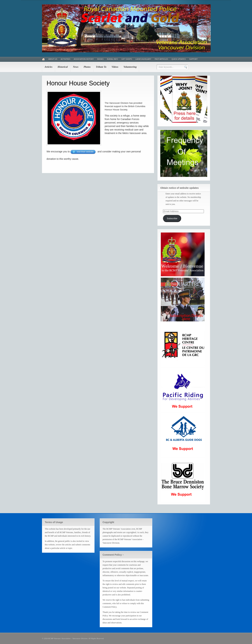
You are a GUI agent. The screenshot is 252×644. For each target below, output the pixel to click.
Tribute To (101, 67)
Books (100, 59)
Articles (48, 67)
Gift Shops (127, 59)
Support (193, 59)
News (76, 67)
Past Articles (161, 59)
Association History (84, 59)
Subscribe (172, 218)
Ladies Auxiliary (143, 59)
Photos (87, 67)
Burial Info (112, 59)
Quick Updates (179, 59)
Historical (63, 67)
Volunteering (130, 67)
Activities (65, 59)
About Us (53, 59)
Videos (115, 67)
